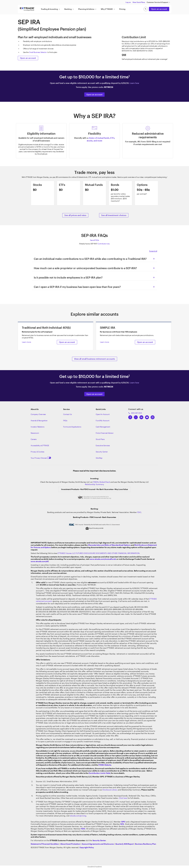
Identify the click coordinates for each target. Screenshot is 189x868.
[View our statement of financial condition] (45, 844)
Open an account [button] (159, 9)
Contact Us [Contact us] (67, 414)
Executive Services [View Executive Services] (103, 446)
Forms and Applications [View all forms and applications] (72, 427)
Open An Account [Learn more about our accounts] (103, 414)
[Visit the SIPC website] (123, 822)
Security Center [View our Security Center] (102, 452)
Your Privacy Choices (41, 458)
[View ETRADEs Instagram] (153, 417)
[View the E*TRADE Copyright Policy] (87, 847)
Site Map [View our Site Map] (99, 458)
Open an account (28, 58)
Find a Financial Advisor (105, 433)
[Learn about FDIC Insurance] (83, 829)
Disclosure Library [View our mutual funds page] (110, 790)
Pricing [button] (122, 9)
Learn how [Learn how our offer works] (134, 83)
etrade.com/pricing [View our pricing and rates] (78, 816)
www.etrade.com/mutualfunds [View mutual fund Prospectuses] (103, 559)
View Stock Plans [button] (139, 2)
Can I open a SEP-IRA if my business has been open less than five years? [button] (77, 287)
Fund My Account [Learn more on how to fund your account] (102, 421)
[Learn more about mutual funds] (95, 193)
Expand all (153, 251)
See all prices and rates (75, 215)
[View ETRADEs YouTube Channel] (147, 417)
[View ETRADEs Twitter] (136, 417)
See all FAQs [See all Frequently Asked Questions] (94, 240)
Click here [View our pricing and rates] (123, 798)
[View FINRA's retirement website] (105, 765)
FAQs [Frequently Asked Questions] (65, 421)
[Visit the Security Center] (99, 840)
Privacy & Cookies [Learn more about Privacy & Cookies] (37, 452)
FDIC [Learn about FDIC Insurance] (139, 512)
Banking (69, 9)
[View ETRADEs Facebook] (130, 417)
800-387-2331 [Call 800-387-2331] (135, 413)
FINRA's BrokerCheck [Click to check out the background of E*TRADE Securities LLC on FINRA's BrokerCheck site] (101, 482)
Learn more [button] (26, 342)
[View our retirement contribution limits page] (100, 773)
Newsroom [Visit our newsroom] (35, 433)
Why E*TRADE (108, 9)
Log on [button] (128, 2)
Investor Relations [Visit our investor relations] (37, 427)
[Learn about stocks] (43, 193)
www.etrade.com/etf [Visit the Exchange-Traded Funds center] (39, 561)
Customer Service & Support (158, 2)
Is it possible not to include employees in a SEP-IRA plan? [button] (68, 277)
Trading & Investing (51, 9)
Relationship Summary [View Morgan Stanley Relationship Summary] (94, 484)
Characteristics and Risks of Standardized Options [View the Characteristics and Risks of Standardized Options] (109, 545)
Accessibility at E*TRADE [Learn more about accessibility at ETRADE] (40, 446)
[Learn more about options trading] (146, 193)
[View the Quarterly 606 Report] (125, 844)
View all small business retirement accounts (95, 359)
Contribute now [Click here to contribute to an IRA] (103, 244)
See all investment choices (114, 215)
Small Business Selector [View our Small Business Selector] (38, 52)
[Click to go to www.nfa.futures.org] (122, 824)
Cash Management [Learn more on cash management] (103, 427)
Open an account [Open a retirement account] (94, 94)
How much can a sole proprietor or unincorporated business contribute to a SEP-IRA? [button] (85, 268)
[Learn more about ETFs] (69, 193)
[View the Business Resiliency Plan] (146, 844)
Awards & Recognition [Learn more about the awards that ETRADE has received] (39, 421)
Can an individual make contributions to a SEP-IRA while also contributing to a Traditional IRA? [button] (90, 259)
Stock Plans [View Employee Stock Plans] (100, 439)
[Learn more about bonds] (120, 193)
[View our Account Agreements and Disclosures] (98, 844)
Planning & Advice (87, 9)
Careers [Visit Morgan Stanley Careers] (34, 439)
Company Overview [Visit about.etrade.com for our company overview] (38, 414)
